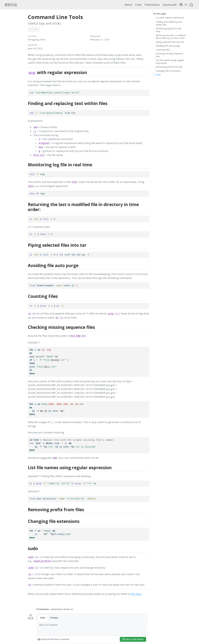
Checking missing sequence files (170, 55)
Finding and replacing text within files (169, 23)
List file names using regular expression (170, 62)
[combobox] (191, 5)
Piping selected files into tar (170, 42)
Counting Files (163, 50)
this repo (136, 594)
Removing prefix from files (169, 67)
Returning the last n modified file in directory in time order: (171, 37)
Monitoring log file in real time (169, 30)
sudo (158, 75)
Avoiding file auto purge (168, 46)
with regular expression (170, 17)
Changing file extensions (168, 71)
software (34, 29)
